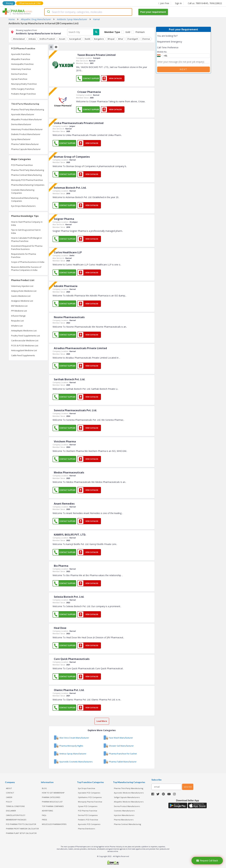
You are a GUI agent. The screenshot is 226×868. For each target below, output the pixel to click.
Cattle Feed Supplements (23, 355)
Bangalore (99, 39)
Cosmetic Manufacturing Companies (23, 191)
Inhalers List (17, 326)
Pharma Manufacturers (124, 820)
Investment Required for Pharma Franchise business (27, 247)
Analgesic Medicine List (22, 301)
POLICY (9, 802)
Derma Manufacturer (21, 124)
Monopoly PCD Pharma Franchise (27, 180)
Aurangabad (75, 39)
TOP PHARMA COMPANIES (53, 806)
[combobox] (88, 12)
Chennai (146, 39)
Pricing (9, 3)
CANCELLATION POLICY (16, 815)
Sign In (178, 3)
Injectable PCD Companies (89, 793)
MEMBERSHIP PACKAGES (16, 820)
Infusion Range (18, 316)
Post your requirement (153, 12)
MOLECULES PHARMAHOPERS (54, 824)
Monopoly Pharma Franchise (90, 802)
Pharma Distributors (86, 829)
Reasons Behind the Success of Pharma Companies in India (26, 269)
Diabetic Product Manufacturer (26, 134)
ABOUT (9, 788)
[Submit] (48, 12)
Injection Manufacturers (124, 815)
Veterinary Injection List (22, 286)
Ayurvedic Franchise (21, 54)
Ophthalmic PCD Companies (90, 797)
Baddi (87, 39)
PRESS (44, 820)
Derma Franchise (19, 74)
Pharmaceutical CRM (30, 3)
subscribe (188, 787)
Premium (140, 32)
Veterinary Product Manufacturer (27, 129)
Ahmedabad (19, 39)
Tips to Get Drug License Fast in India (26, 231)
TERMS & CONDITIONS (15, 806)
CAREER (9, 797)
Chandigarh (133, 39)
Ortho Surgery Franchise (23, 89)
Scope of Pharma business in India (28, 262)
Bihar (121, 39)
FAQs (44, 815)
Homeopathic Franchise (22, 64)
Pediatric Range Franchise (23, 94)
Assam (62, 39)
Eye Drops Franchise (87, 788)
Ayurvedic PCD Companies (89, 824)
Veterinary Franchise (21, 69)
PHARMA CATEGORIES (51, 797)
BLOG (44, 788)
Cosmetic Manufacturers (124, 811)
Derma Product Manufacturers (127, 806)
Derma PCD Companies (88, 815)
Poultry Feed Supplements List (26, 336)
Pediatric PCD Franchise (88, 820)
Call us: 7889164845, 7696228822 (205, 3)
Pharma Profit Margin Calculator (22, 829)
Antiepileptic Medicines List (24, 331)
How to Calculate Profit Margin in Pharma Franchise (27, 239)
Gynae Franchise (19, 79)
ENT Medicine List (19, 306)
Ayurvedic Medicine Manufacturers (129, 793)
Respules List (17, 321)
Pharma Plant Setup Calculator (21, 833)
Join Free (164, 3)
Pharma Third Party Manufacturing (28, 110)
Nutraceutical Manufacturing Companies (25, 199)
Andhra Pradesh (47, 39)
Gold (128, 32)
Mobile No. (162, 52)
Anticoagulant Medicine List (24, 350)
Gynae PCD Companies (88, 806)
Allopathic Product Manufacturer (27, 119)
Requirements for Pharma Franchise (24, 256)
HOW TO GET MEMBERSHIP (53, 793)
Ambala (32, 39)
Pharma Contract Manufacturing (26, 175)
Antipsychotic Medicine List (24, 291)
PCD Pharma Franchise (22, 165)
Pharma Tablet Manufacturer (25, 144)
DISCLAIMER (11, 811)
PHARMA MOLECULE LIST (52, 802)
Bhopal (111, 39)
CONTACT (10, 793)
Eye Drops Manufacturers (23, 206)
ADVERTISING (47, 811)
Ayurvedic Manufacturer (23, 114)
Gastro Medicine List (21, 296)
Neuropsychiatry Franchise (24, 84)
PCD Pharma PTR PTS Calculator (21, 824)
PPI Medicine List (19, 311)
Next (183, 69)
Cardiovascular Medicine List (25, 340)
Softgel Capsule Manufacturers (127, 797)
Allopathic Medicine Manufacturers (129, 802)
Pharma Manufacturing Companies (28, 185)
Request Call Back (207, 861)
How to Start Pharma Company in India (27, 223)
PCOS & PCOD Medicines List (25, 346)
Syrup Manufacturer (21, 139)
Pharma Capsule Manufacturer (26, 149)
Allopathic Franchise (21, 59)
